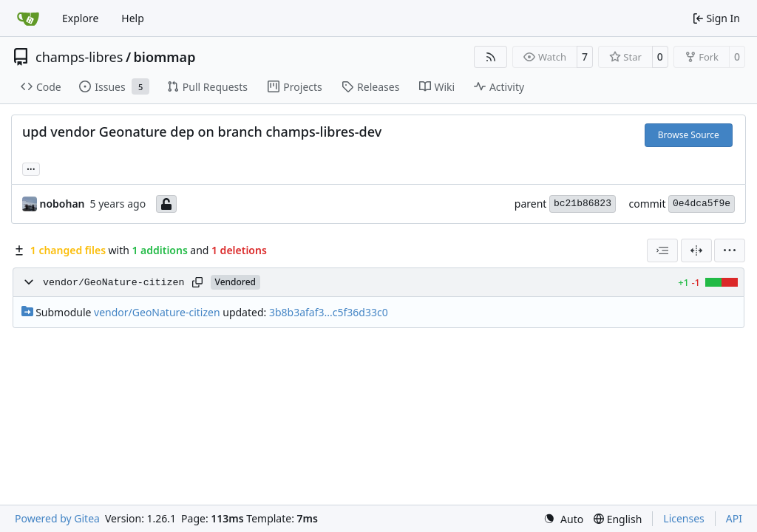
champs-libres (79, 57)
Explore (80, 18)
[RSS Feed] (491, 57)
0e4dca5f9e (702, 204)
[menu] (730, 250)
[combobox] (662, 250)
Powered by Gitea (57, 518)
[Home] (28, 18)
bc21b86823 (583, 204)
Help (133, 18)
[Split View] (696, 250)
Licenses (684, 518)
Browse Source (689, 135)
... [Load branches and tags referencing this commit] (31, 168)
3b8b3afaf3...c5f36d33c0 (329, 312)
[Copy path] (197, 282)
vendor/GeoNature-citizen (114, 283)
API (734, 518)
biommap (165, 57)
